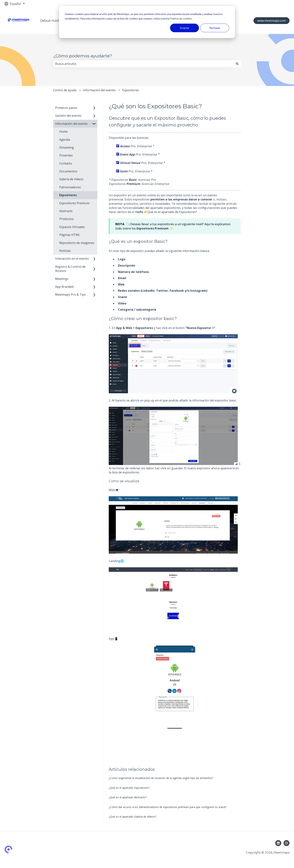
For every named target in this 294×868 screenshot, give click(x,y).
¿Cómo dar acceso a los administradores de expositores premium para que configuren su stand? (168, 807)
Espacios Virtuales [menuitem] (72, 227)
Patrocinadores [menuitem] (70, 187)
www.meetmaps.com (271, 21)
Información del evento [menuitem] (71, 124)
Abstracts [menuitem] (66, 211)
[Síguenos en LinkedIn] (278, 843)
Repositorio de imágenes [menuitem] (77, 243)
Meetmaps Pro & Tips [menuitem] (70, 295)
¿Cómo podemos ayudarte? (83, 56)
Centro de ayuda (65, 90)
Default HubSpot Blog (56, 21)
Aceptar (185, 28)
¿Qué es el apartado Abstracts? (128, 797)
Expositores (131, 90)
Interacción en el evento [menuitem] (72, 259)
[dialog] (147, 22)
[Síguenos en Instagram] (286, 843)
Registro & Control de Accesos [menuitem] (70, 269)
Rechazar (215, 28)
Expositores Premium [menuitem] (74, 203)
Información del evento (99, 90)
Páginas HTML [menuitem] (70, 235)
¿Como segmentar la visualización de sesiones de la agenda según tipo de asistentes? (161, 778)
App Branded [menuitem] (64, 287)
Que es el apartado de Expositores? (172, 212)
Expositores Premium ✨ (155, 228)
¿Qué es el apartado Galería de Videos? (132, 817)
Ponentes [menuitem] (66, 155)
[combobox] (143, 64)
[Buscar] (237, 64)
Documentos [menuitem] (68, 171)
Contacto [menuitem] (66, 163)
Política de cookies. (181, 18)
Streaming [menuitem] (67, 147)
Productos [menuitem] (66, 219)
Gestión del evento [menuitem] (68, 116)
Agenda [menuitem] (65, 140)
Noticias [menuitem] (65, 251)
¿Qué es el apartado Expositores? (129, 788)
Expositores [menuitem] (68, 195)
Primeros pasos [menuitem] (66, 108)
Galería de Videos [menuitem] (71, 179)
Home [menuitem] (63, 132)
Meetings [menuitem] (62, 279)
